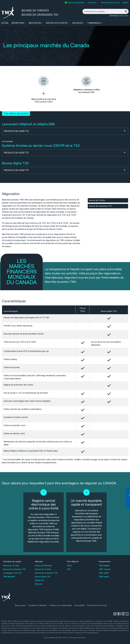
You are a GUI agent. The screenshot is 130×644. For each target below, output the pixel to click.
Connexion (92, 3)
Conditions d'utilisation (38, 605)
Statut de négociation (76, 2)
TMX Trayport (105, 569)
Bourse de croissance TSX (100, 206)
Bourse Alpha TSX (43, 577)
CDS (69, 569)
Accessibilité (79, 605)
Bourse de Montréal (43, 566)
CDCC (69, 566)
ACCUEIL (5, 23)
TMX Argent (124, 16)
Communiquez (94, 23)
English (125, 3)
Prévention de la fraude (97, 605)
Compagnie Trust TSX (12, 573)
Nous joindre (20, 605)
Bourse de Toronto (97, 200)
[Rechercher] (126, 11)
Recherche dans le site (110, 3)
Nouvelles (77, 23)
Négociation (35, 23)
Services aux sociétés (57, 23)
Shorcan (39, 584)
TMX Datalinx (104, 566)
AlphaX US (39, 580)
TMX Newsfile (9, 577)
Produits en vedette (65, 131)
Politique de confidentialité (61, 605)
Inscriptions (18, 23)
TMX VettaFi (104, 573)
